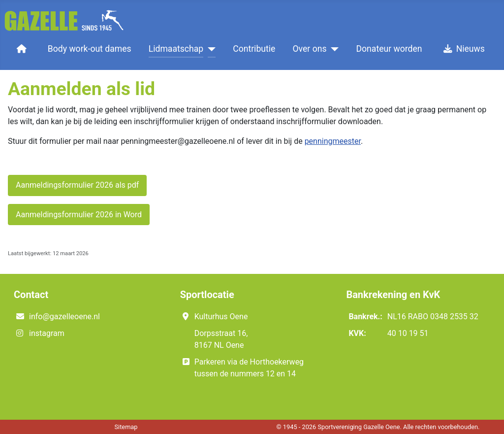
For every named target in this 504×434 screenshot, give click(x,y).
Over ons (310, 49)
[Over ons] (333, 49)
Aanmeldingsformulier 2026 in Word (79, 215)
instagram (47, 333)
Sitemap (126, 427)
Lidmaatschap (176, 49)
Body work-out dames (90, 49)
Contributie (254, 49)
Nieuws (462, 49)
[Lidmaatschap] (209, 49)
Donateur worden (389, 49)
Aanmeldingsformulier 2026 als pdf (77, 185)
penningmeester (333, 141)
